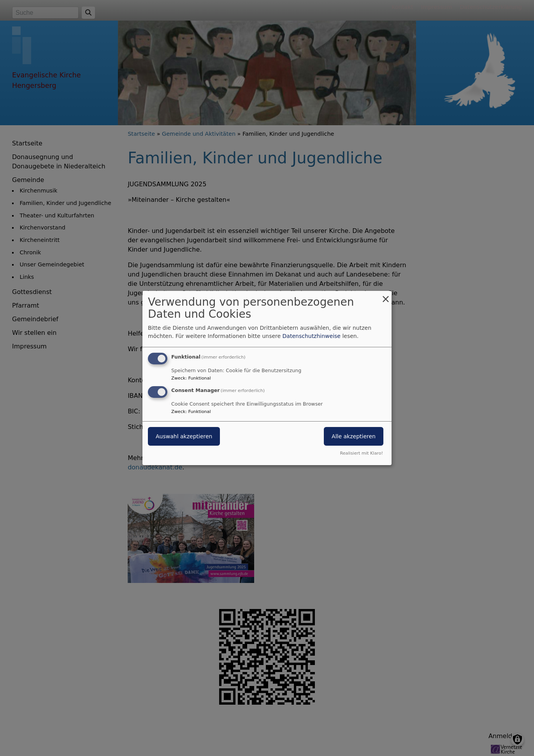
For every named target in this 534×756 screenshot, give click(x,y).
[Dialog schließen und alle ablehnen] (386, 296)
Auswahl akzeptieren (184, 436)
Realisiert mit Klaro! (361, 453)
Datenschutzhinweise (312, 336)
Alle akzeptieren (354, 436)
